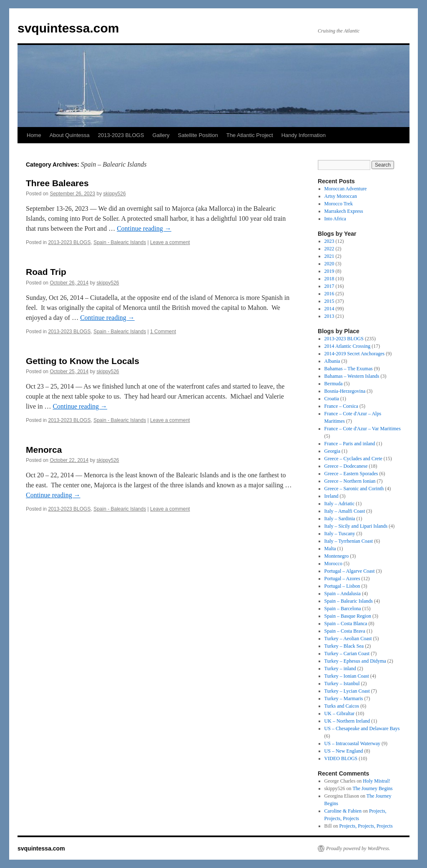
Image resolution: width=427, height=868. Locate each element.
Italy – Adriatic (340, 504)
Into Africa (335, 219)
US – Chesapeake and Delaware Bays (362, 728)
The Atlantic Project (250, 135)
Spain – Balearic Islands (349, 601)
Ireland (332, 496)
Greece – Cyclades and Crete (353, 459)
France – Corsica (341, 406)
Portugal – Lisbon (342, 586)
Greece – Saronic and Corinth (354, 489)
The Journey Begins (372, 788)
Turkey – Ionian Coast (347, 676)
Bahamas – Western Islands (352, 376)
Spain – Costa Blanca (346, 624)
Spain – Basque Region (348, 616)
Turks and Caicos (342, 706)
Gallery (161, 135)
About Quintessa (70, 135)
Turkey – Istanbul (342, 683)
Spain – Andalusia (343, 594)
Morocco (333, 564)
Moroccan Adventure (346, 189)
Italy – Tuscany (340, 534)
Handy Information (304, 135)
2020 (329, 264)
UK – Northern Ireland (347, 721)
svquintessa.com (68, 28)
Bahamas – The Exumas (349, 369)
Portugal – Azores (342, 579)
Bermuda (334, 384)
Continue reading (144, 228)
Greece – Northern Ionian (350, 481)
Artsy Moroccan (341, 196)
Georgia (332, 451)
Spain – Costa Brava (345, 631)
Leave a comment (170, 242)
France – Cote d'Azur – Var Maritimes (363, 429)
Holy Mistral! (377, 781)
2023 (329, 241)
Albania (332, 361)
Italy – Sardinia (340, 519)
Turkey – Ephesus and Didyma (355, 661)
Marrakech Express (344, 211)
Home (34, 135)
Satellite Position (198, 135)
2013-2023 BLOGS (121, 135)
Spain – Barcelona (343, 609)
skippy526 (115, 194)
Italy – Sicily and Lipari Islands (356, 526)
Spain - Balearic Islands (120, 242)
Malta (330, 549)
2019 (329, 271)
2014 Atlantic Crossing (348, 346)
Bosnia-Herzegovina (345, 391)
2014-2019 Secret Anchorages (355, 354)
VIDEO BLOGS (341, 758)
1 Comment (163, 332)
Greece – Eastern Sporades (351, 474)
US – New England (344, 751)
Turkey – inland (340, 668)
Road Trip (46, 272)
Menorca (44, 450)
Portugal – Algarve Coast (350, 571)
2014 (329, 309)
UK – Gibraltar (340, 713)
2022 (329, 249)
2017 (329, 286)
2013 (329, 316)
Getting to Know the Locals (83, 361)
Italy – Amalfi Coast (345, 511)
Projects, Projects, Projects (366, 826)
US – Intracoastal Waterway (352, 743)
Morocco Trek (339, 204)
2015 (329, 301)
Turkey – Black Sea (344, 646)
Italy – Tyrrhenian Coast (349, 541)
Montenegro (337, 556)
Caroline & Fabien (343, 811)
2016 (329, 294)
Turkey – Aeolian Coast (348, 639)
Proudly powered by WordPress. (358, 848)
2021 (329, 256)
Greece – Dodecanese (346, 466)
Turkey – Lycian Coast (347, 691)
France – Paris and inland (350, 444)
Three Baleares (57, 183)
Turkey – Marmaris (344, 698)
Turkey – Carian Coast (347, 653)
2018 (329, 279)
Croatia (332, 399)
